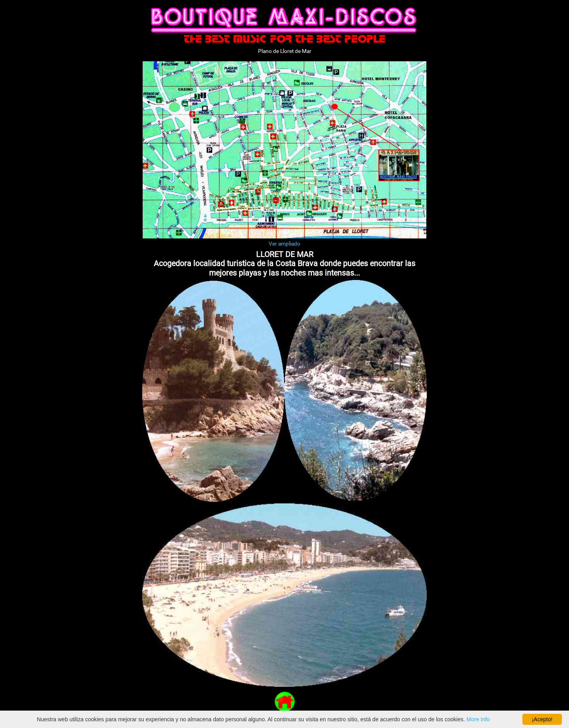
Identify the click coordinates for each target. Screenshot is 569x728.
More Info (478, 719)
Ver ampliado (284, 244)
